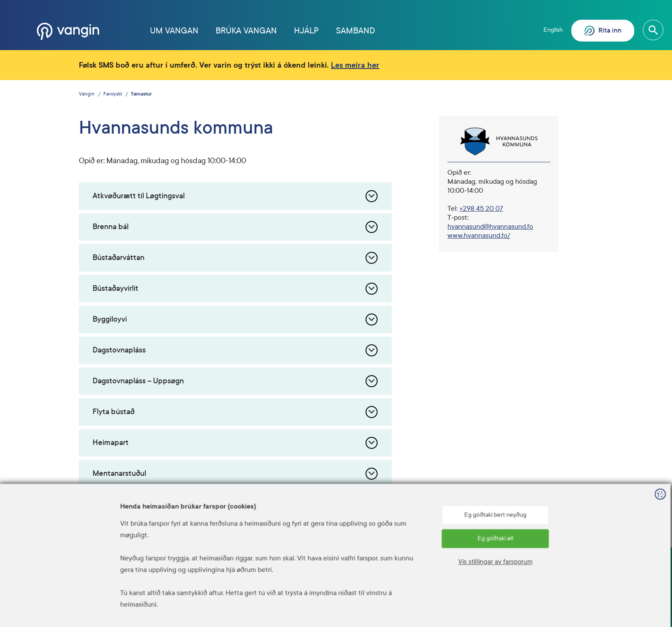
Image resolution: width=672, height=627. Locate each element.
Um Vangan (174, 31)
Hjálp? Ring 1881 (430, 580)
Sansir (587, 614)
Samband (355, 31)
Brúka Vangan (246, 31)
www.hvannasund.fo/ (479, 235)
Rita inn (603, 31)
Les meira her (355, 65)
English (553, 30)
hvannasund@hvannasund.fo (490, 226)
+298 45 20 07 (481, 208)
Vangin (87, 94)
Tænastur (141, 94)
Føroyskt (113, 94)
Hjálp (306, 31)
